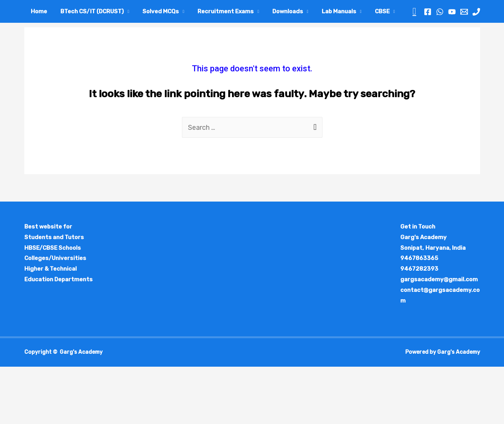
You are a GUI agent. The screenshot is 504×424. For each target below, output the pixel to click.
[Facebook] (428, 12)
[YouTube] (452, 12)
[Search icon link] (414, 11)
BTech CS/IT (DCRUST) (89, 11)
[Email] (464, 12)
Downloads (279, 11)
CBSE (370, 11)
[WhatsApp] (440, 12)
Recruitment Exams (219, 11)
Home (38, 11)
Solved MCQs (156, 11)
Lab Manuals (328, 11)
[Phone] (476, 12)
